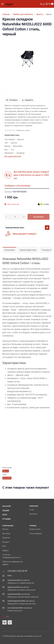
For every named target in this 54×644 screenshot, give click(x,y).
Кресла (6, 471)
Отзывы (7, 519)
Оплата (5, 529)
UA (4, 617)
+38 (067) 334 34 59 (17, 571)
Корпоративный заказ (15, 228)
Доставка (6, 533)
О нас (32, 510)
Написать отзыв (23, 130)
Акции (6, 511)
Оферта (5, 550)
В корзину (38, 217)
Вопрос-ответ (35, 529)
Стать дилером (36, 533)
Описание (10, 250)
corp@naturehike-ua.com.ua (19, 594)
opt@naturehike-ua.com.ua (18, 587)
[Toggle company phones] (41, 4)
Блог (5, 515)
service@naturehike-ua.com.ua (20, 608)
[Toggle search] (44, 4)
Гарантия (6, 538)
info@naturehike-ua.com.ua (18, 580)
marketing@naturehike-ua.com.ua (21, 601)
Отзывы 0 (47, 250)
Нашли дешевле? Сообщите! (24, 234)
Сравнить (27, 100)
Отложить (12, 100)
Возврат (6, 542)
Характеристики (28, 250)
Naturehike (7, 478)
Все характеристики (13, 156)
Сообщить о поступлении (17, 186)
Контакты (33, 514)
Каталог (7, 506)
